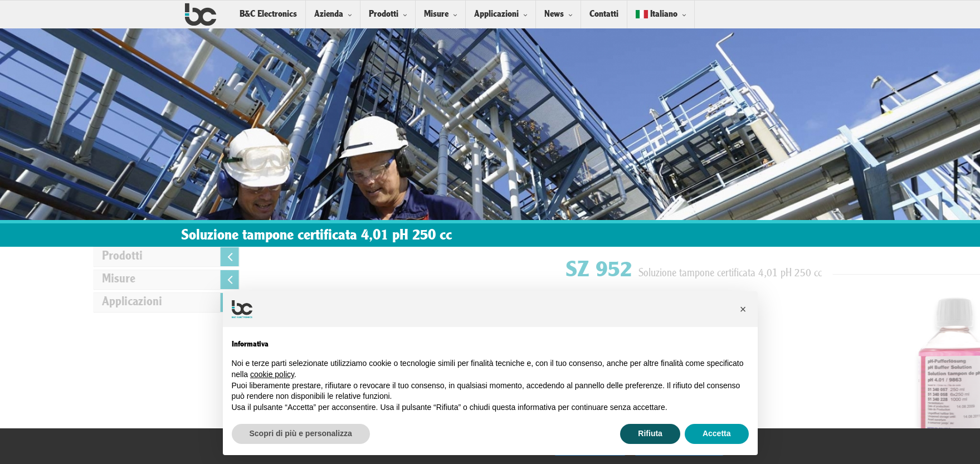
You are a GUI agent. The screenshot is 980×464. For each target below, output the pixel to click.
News (554, 14)
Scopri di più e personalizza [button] (301, 433)
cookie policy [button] (272, 374)
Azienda (329, 14)
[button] (743, 309)
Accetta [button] (717, 433)
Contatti (604, 14)
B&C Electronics (268, 14)
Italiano (657, 14)
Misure (436, 14)
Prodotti (384, 14)
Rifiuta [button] (650, 433)
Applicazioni (496, 14)
